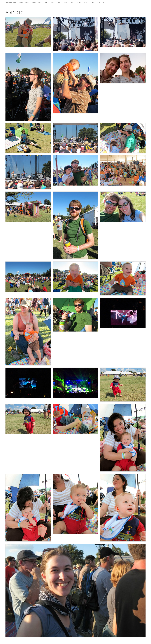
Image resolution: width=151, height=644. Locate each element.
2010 (98, 3)
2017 (53, 3)
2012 (85, 3)
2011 (92, 3)
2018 (47, 3)
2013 (79, 3)
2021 (27, 3)
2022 (21, 3)
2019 (40, 3)
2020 (34, 3)
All (104, 3)
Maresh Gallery (11, 3)
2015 (66, 3)
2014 (73, 3)
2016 (60, 3)
